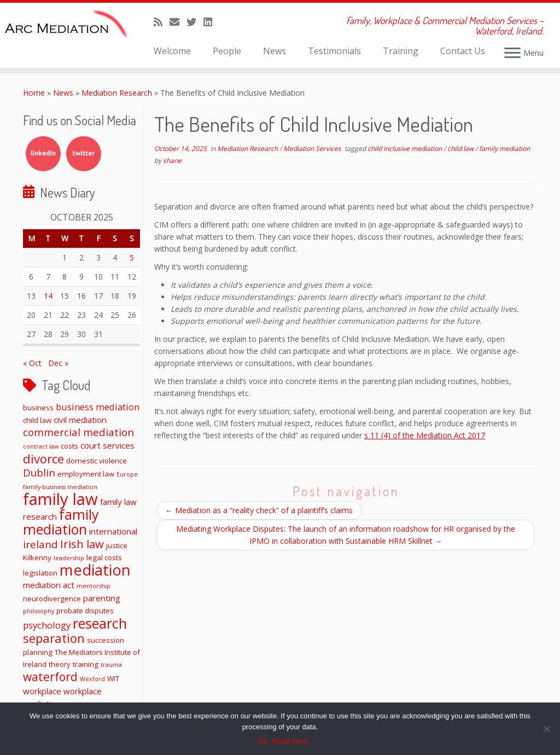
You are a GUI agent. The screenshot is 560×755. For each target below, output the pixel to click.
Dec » (58, 363)
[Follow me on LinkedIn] (211, 22)
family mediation (504, 149)
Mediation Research (117, 93)
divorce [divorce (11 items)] (43, 458)
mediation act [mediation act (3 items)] (49, 585)
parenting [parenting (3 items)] (102, 598)
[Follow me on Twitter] (195, 22)
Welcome (172, 51)
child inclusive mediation (406, 149)
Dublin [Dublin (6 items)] (39, 472)
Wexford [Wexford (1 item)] (92, 679)
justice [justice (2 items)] (117, 545)
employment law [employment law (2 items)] (86, 474)
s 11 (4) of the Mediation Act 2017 (425, 435)
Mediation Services (313, 149)
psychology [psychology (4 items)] (47, 625)
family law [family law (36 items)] (60, 499)
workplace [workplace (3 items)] (42, 691)
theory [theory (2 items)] (60, 664)
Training (401, 51)
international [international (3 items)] (113, 531)
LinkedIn (43, 154)
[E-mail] (178, 22)
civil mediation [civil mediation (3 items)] (80, 420)
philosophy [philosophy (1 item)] (39, 611)
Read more (290, 741)
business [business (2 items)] (38, 408)
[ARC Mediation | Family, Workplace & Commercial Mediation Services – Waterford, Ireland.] (66, 26)
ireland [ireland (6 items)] (40, 544)
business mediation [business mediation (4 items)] (98, 407)
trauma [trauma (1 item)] (111, 665)
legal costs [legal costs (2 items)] (104, 557)
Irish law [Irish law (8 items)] (82, 544)
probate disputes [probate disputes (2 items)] (85, 611)
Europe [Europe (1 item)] (127, 474)
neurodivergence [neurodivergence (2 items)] (52, 599)
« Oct (32, 363)
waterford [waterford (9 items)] (50, 677)
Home (34, 93)
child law (461, 149)
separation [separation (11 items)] (54, 638)
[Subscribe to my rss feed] (162, 22)
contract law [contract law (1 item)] (41, 446)
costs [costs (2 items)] (69, 446)
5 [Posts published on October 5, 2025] (132, 257)
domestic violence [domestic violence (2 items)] (97, 461)
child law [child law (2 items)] (37, 420)
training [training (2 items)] (86, 664)
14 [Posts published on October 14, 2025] (48, 296)
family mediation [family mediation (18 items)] (61, 522)
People (227, 51)
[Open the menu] (512, 54)
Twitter (84, 154)
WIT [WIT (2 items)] (113, 678)
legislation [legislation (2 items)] (40, 573)
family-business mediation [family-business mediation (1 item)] (60, 487)
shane (172, 161)
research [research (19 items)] (100, 623)
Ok (263, 741)
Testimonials (334, 51)
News (275, 51)
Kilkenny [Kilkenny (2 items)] (37, 557)
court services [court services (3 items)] (107, 445)
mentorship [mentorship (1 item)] (94, 586)
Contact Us (463, 51)
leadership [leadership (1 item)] (69, 558)
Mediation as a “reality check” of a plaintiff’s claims (259, 510)
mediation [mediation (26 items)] (95, 570)
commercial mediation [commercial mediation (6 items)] (78, 432)
